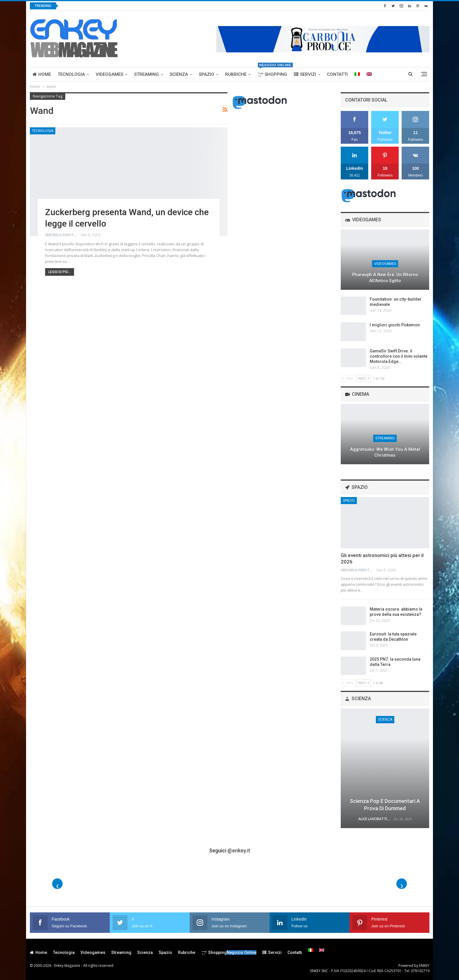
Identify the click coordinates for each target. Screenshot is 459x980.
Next (364, 378)
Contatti (337, 74)
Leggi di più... (60, 272)
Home (42, 74)
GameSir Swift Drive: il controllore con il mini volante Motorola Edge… (399, 356)
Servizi (305, 74)
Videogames (109, 74)
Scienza (179, 74)
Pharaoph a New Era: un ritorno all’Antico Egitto (385, 278)
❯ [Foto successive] (402, 886)
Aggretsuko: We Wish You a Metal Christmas (385, 452)
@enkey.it (239, 850)
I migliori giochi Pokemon (395, 325)
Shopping (274, 72)
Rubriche (236, 74)
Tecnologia (71, 74)
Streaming (147, 74)
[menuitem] (357, 74)
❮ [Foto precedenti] (58, 886)
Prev (348, 378)
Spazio (207, 74)
